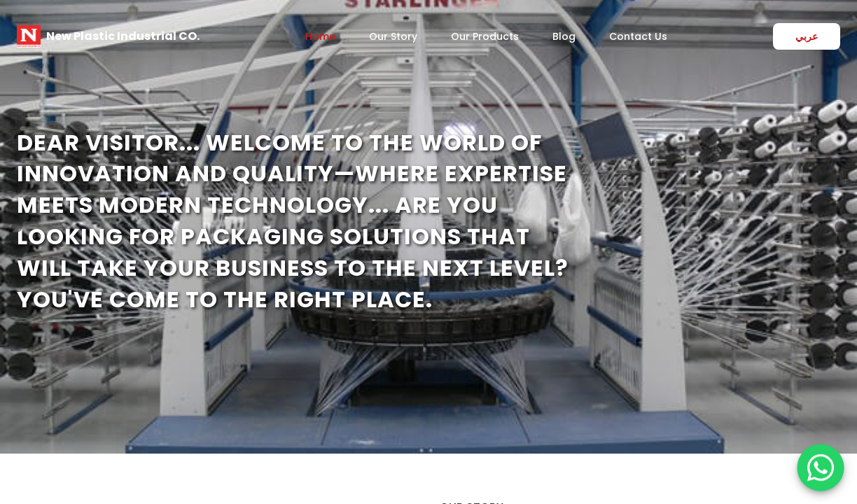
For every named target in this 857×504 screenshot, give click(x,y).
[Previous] (17, 227)
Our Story (393, 36)
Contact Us (638, 36)
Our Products (485, 36)
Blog (564, 36)
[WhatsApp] (820, 467)
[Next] (840, 227)
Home (320, 36)
